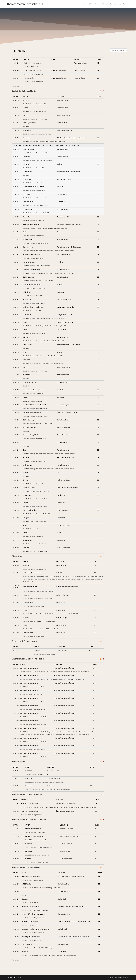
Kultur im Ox (61, 603)
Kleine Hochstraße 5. (42, 206)
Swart (59, 232)
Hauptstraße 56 (43, 832)
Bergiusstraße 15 (41, 439)
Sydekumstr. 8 (40, 606)
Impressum (126, 978)
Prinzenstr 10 (40, 168)
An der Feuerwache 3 (42, 119)
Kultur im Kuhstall (63, 100)
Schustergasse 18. (41, 198)
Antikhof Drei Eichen (63, 480)
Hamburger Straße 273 (43, 213)
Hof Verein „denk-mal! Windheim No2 (69, 224)
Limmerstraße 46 (39, 933)
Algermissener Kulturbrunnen (70, 836)
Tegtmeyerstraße (39, 815)
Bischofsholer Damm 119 (42, 910)
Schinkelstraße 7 (41, 577)
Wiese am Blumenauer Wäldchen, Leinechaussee (51, 142)
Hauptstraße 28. (41, 341)
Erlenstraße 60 (40, 333)
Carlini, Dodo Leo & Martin (32, 63)
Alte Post (60, 187)
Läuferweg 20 (51, 654)
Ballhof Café (62, 899)
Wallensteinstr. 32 (43, 775)
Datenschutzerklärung (114, 978)
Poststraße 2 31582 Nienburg (45, 153)
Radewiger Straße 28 (42, 506)
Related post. (35, 67)
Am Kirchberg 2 (40, 190)
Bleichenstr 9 (40, 364)
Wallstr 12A (39, 296)
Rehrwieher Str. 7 (41, 461)
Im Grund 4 (39, 228)
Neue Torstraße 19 (44, 855)
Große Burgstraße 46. (42, 326)
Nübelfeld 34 (40, 311)
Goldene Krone (62, 194)
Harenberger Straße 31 (40, 672)
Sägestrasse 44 (40, 401)
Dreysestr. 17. (40, 236)
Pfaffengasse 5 (40, 288)
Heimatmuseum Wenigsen (44, 134)
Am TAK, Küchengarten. (43, 266)
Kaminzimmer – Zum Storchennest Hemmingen (73, 937)
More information (51, 621)
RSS (21, 86)
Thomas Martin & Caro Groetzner (27, 794)
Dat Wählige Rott (62, 149)
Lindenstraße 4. (40, 318)
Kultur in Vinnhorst (63, 157)
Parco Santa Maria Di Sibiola (44, 591)
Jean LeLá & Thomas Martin (25, 641)
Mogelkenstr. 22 (40, 621)
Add (13, 66)
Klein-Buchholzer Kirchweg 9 (47, 782)
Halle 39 (59, 573)
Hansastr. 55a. (40, 221)
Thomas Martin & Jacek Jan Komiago (29, 820)
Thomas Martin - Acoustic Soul (25, 4)
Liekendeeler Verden (64, 525)
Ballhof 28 (37, 903)
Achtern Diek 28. (41, 183)
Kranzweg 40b (42, 840)
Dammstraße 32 (40, 569)
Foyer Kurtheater (80, 71)
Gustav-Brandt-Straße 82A (44, 614)
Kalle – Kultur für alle (64, 115)
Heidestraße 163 (41, 104)
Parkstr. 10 (39, 74)
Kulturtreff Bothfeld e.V (54, 778)
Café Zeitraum (62, 650)
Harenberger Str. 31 (42, 416)
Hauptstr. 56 (39, 484)
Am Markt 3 (39, 258)
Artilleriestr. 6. (40, 529)
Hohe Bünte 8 (38, 940)
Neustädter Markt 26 (40, 880)
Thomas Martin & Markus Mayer (26, 867)
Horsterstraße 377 (41, 499)
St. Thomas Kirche (53, 771)
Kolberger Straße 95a (42, 491)
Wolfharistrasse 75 (41, 409)
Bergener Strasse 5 (40, 918)
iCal (24, 86)
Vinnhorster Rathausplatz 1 (44, 160)
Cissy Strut (17, 556)
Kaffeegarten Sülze (64, 914)
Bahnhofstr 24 (40, 356)
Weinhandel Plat (65, 851)
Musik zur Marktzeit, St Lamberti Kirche (71, 877)
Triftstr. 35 (37, 925)
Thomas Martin (29, 78)
